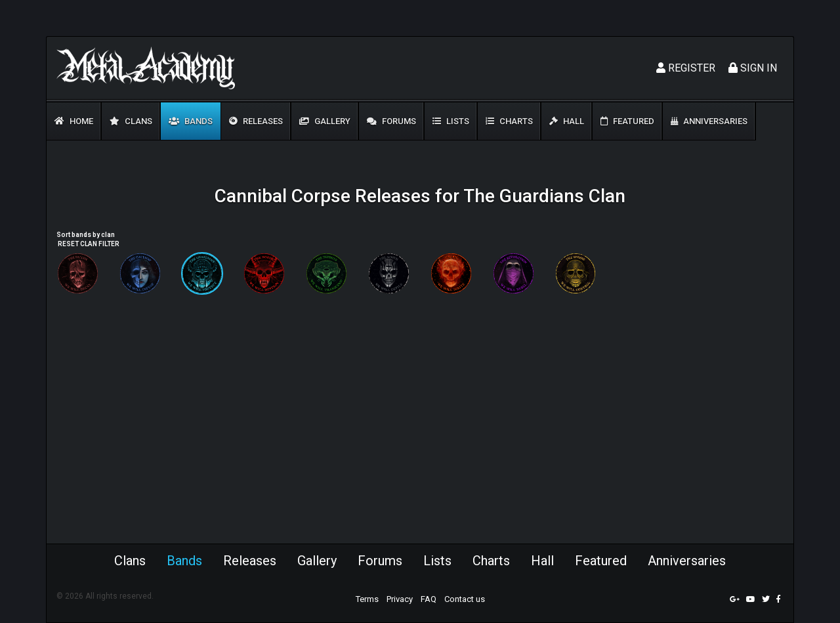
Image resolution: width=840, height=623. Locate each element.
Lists (451, 121)
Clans (131, 121)
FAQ (429, 599)
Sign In (753, 68)
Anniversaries (709, 121)
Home (74, 121)
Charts (509, 121)
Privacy (400, 599)
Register (686, 68)
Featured (627, 121)
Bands (191, 121)
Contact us (465, 599)
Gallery (325, 121)
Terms (367, 599)
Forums (391, 121)
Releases (256, 121)
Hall (567, 121)
